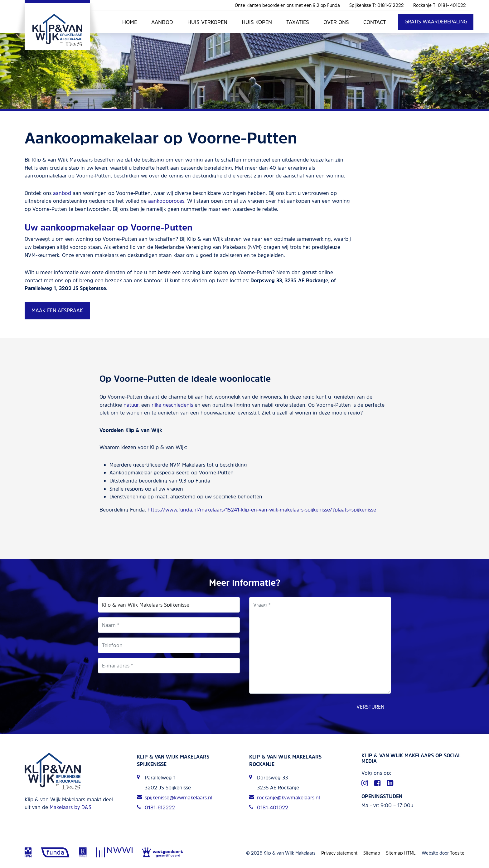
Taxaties (298, 22)
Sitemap (372, 853)
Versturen (370, 707)
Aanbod (162, 22)
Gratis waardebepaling (436, 22)
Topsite (457, 853)
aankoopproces (166, 201)
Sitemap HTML (401, 853)
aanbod (62, 193)
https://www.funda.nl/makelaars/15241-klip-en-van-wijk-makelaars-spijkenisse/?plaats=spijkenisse (262, 510)
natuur (131, 405)
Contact (375, 22)
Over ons (336, 22)
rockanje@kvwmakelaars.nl (285, 798)
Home (130, 22)
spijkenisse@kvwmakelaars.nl (175, 798)
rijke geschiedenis (172, 405)
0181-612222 (156, 807)
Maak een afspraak (57, 310)
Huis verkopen (207, 22)
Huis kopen (257, 22)
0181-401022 (269, 807)
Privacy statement (339, 853)
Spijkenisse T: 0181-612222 (377, 5)
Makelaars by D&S (70, 807)
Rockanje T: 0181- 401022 (440, 5)
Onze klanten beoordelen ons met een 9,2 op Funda (287, 5)
